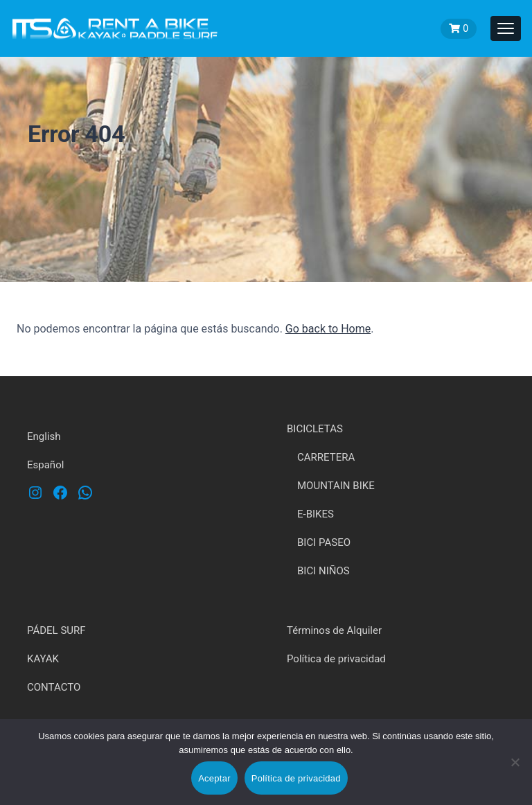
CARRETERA (326, 457)
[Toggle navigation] (506, 28)
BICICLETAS (315, 429)
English (44, 436)
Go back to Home (328, 329)
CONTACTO (54, 687)
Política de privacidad (336, 659)
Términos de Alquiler (334, 630)
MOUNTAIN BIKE (336, 486)
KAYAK (43, 659)
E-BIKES (316, 514)
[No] (515, 772)
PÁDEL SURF (56, 630)
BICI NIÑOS (323, 571)
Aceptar (214, 778)
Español (45, 465)
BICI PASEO (324, 542)
